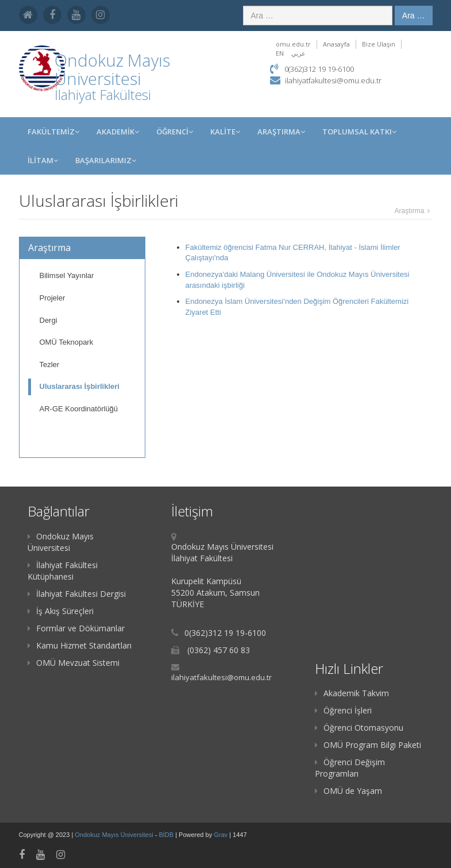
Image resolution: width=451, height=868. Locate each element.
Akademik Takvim (352, 693)
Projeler (53, 298)
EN (280, 53)
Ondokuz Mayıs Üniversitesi (61, 542)
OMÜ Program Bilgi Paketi (368, 745)
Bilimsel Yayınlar (67, 275)
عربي (298, 53)
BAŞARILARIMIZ (106, 160)
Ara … (414, 16)
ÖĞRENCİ (175, 132)
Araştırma (281, 132)
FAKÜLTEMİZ (53, 132)
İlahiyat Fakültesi (103, 94)
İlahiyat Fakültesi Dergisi (77, 594)
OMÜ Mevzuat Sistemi (74, 663)
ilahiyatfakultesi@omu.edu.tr (333, 80)
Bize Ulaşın (379, 44)
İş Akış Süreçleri (61, 611)
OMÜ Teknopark (67, 342)
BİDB (167, 835)
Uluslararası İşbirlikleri (80, 386)
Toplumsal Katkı (359, 132)
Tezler (50, 364)
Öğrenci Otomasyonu (359, 728)
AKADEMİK (118, 132)
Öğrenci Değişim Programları (350, 768)
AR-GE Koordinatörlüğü (79, 409)
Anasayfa (336, 44)
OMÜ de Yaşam (348, 791)
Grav (221, 835)
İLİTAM (43, 160)
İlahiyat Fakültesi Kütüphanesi (63, 571)
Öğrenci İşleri (343, 710)
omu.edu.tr (293, 44)
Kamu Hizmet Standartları (80, 645)
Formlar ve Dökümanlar (76, 628)
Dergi (49, 320)
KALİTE (225, 132)
